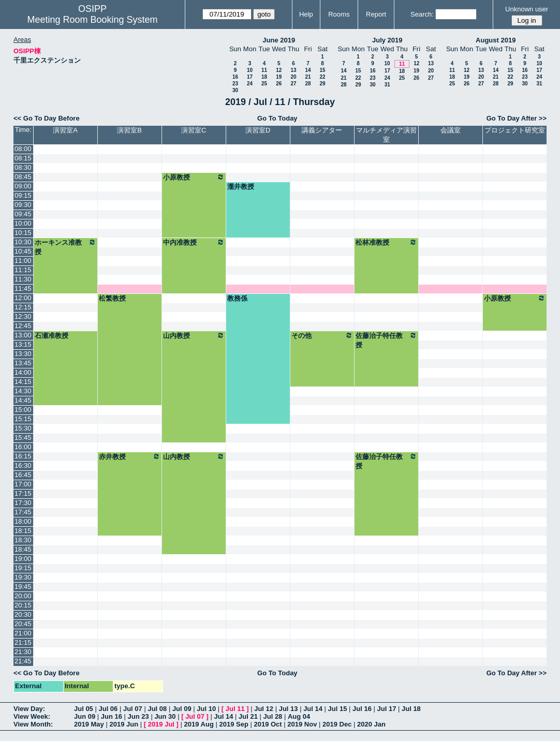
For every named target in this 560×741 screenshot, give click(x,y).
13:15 (23, 344)
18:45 (23, 549)
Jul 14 (313, 709)
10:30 (23, 242)
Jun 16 (112, 716)
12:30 (23, 316)
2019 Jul (161, 724)
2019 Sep (233, 724)
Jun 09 (85, 716)
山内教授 (194, 335)
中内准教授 (194, 242)
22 (322, 77)
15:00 (23, 410)
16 (235, 77)
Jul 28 (273, 716)
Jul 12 (264, 709)
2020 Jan (371, 724)
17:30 (23, 503)
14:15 (23, 382)
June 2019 (279, 40)
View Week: (32, 716)
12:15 (23, 307)
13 (293, 70)
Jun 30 (165, 716)
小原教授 (194, 177)
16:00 (23, 447)
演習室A (65, 130)
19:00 (23, 559)
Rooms (339, 14)
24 (250, 84)
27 (293, 84)
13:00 (23, 335)
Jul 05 (84, 709)
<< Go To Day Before (47, 118)
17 (250, 77)
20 (293, 77)
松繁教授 (112, 298)
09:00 (23, 186)
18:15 (23, 531)
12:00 (23, 298)
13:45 (23, 363)
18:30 (23, 540)
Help (306, 14)
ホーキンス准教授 (65, 247)
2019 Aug (199, 724)
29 (322, 84)
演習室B (129, 130)
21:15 (23, 642)
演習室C (194, 130)
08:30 (23, 167)
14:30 (23, 391)
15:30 (23, 428)
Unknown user (527, 9)
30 (235, 90)
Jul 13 (289, 709)
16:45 (23, 475)
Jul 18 (411, 709)
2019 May (89, 724)
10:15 (23, 233)
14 (308, 70)
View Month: (33, 724)
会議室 (451, 130)
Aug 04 (299, 716)
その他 (322, 335)
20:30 (23, 614)
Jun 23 (138, 716)
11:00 (23, 261)
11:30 (23, 279)
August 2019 (496, 40)
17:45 (23, 512)
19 (279, 77)
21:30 (23, 652)
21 (308, 77)
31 (387, 85)
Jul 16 (362, 709)
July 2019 (387, 40)
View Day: (29, 709)
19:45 (23, 587)
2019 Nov (302, 724)
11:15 (23, 270)
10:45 (23, 251)
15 (322, 70)
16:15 (23, 456)
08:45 (23, 177)
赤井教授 (130, 456)
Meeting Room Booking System (92, 20)
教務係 (237, 298)
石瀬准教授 (51, 336)
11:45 (23, 288)
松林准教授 (386, 242)
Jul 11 (235, 709)
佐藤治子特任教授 (386, 340)
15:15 (23, 419)
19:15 (23, 568)
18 (264, 77)
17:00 (23, 484)
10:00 (23, 223)
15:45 (23, 438)
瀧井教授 (241, 187)
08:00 (23, 149)
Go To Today (277, 118)
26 (279, 84)
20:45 (23, 624)
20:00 (23, 596)
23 (235, 84)
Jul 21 (248, 716)
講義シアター (322, 130)
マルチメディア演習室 (386, 135)
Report (376, 14)
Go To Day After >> (517, 118)
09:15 (23, 195)
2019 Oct (268, 724)
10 (250, 70)
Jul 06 (108, 709)
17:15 (23, 493)
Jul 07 (133, 709)
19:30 (23, 577)
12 (279, 70)
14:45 (23, 400)
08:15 (23, 158)
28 (308, 84)
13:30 (23, 354)
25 (264, 84)
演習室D (258, 130)
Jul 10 (206, 709)
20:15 (23, 605)
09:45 (23, 214)
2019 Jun (124, 724)
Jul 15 (338, 709)
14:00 (23, 372)
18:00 (23, 521)
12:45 (23, 326)
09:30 (23, 205)
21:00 (23, 633)
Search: (422, 14)
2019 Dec (337, 724)
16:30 (23, 465)
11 (264, 70)
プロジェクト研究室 (515, 130)
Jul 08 (157, 709)
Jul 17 (387, 709)
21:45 (23, 661)
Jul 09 (182, 709)
